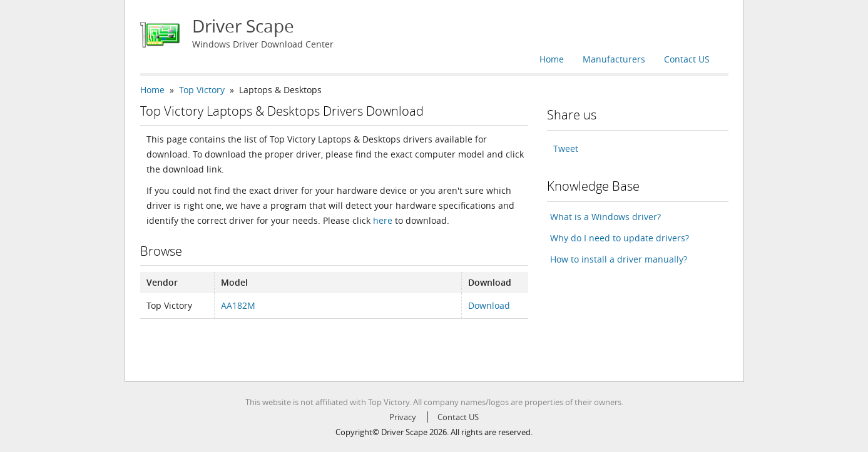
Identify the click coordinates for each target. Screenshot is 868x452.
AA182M (238, 305)
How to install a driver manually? (619, 259)
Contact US (687, 59)
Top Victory (202, 90)
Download (489, 305)
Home (552, 59)
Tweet (566, 148)
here (383, 220)
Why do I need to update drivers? (620, 238)
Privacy (403, 417)
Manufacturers (614, 59)
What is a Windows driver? (605, 217)
